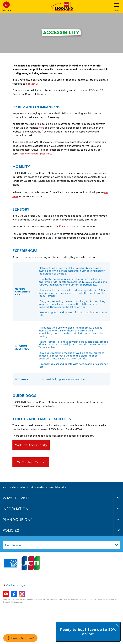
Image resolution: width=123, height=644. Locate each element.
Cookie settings (14, 585)
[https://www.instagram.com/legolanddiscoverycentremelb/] (22, 594)
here (41, 128)
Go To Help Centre (31, 462)
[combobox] (61, 545)
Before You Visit (37, 487)
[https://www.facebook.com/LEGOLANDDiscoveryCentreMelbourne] (14, 594)
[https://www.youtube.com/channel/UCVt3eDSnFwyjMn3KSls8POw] (6, 594)
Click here (65, 226)
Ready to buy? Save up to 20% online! (88, 632)
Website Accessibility (31, 445)
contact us (32, 84)
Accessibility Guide (58, 487)
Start (5, 487)
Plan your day (19, 487)
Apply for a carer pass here (35, 154)
